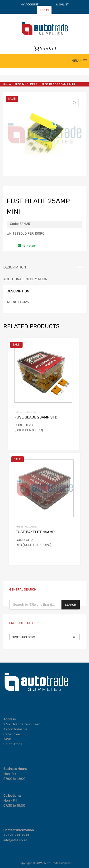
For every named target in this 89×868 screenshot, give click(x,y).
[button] (76, 61)
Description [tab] (15, 267)
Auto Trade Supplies (57, 863)
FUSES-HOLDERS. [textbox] (43, 637)
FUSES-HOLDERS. (26, 84)
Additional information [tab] (25, 279)
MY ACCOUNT (29, 5)
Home (7, 84)
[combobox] (44, 637)
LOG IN (44, 10)
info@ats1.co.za (15, 840)
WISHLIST (62, 5)
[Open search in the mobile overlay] (44, 605)
